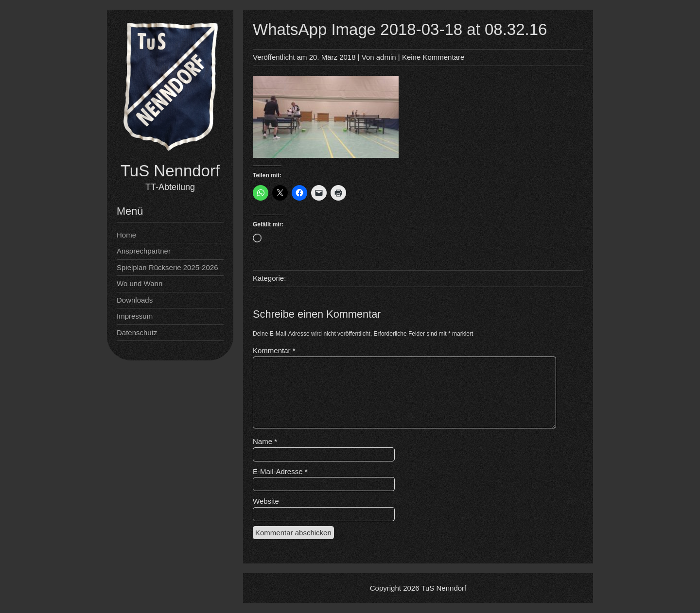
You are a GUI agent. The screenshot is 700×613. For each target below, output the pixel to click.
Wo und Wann (140, 283)
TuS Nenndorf (170, 171)
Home (126, 235)
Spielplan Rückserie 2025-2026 (167, 267)
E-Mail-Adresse (280, 471)
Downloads (135, 300)
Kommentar (274, 350)
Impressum (135, 316)
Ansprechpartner (144, 251)
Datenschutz (137, 332)
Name (265, 441)
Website (266, 501)
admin (386, 57)
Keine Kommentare (433, 57)
